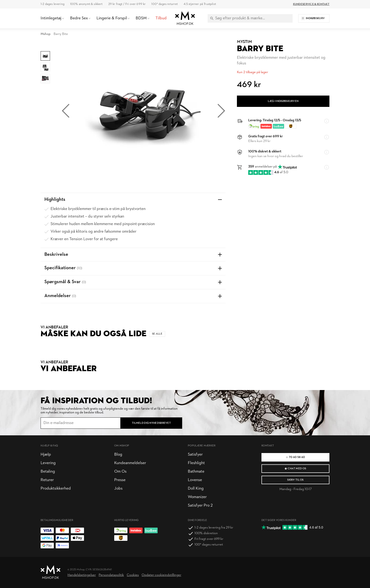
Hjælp (46, 455)
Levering (48, 463)
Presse (120, 480)
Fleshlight (196, 463)
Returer (47, 480)
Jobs (118, 489)
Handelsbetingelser (82, 575)
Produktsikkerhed (56, 489)
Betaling (48, 472)
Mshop (46, 34)
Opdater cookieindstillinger (161, 575)
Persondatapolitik (111, 575)
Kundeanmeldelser (130, 463)
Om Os (120, 472)
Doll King (196, 489)
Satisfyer (195, 455)
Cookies (133, 575)
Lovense (195, 480)
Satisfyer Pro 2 (200, 506)
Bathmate (196, 472)
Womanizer (197, 497)
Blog (118, 455)
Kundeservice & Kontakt (311, 4)
